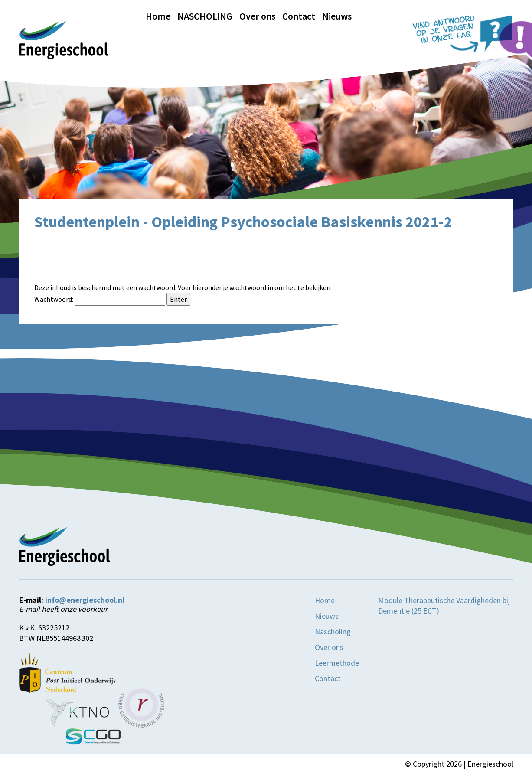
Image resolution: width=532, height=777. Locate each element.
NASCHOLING (205, 16)
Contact (299, 16)
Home (158, 16)
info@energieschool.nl (85, 600)
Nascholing (333, 632)
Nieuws (337, 16)
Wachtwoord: (100, 299)
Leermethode (337, 663)
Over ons (257, 16)
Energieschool (490, 764)
